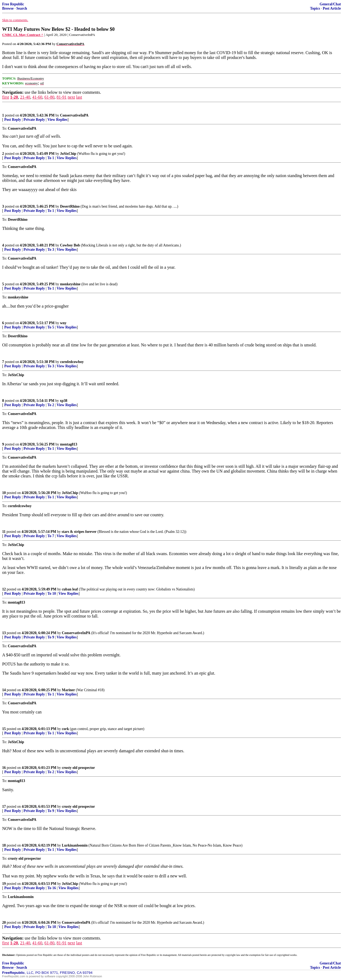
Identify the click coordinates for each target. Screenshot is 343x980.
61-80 (49, 97)
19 (4, 884)
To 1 (51, 158)
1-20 (14, 97)
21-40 (25, 97)
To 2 (51, 405)
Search (22, 8)
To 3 (51, 250)
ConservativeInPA (74, 115)
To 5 (51, 327)
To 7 (51, 536)
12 (4, 589)
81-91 (61, 97)
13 (4, 633)
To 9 (51, 637)
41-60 (37, 97)
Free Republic (13, 4)
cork (65, 729)
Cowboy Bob (70, 245)
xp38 (64, 401)
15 (4, 729)
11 (4, 532)
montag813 (69, 444)
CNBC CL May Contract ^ (23, 35)
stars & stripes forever (79, 532)
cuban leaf (70, 589)
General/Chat (330, 4)
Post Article (332, 8)
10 (4, 493)
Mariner (68, 690)
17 (4, 807)
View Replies (57, 120)
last (79, 97)
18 (4, 845)
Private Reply (34, 120)
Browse (8, 8)
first (6, 97)
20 (4, 923)
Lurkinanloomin (75, 845)
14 (4, 690)
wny (63, 323)
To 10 (52, 594)
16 (4, 768)
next (71, 97)
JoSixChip (68, 154)
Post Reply (13, 120)
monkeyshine (70, 284)
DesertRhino (70, 206)
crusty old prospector (79, 768)
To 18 (52, 927)
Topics (315, 8)
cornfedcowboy (72, 362)
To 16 (52, 888)
